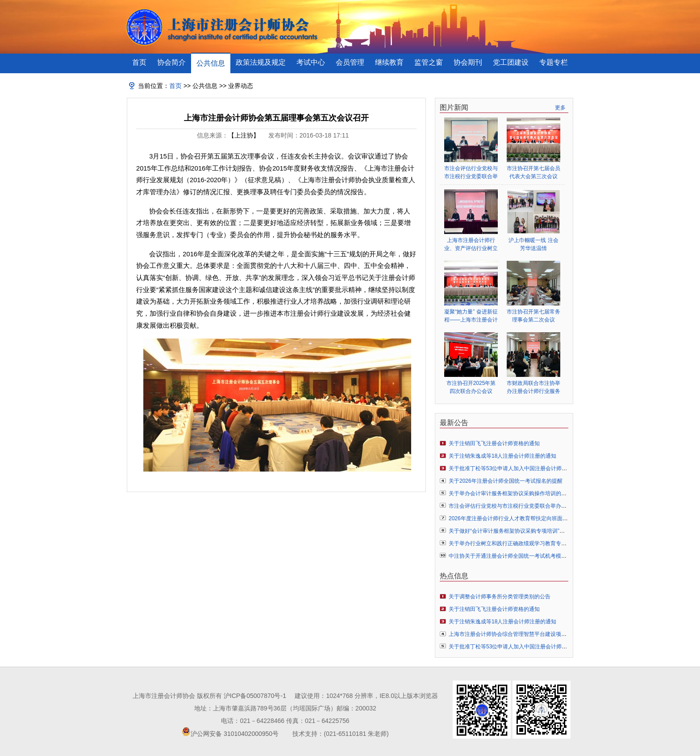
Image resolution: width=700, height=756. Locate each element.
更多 (560, 108)
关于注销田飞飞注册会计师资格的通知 (494, 443)
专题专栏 (554, 62)
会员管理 (350, 62)
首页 (139, 62)
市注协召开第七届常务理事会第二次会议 (533, 316)
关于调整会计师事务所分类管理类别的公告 (500, 597)
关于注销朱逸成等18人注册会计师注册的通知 (502, 456)
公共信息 (211, 63)
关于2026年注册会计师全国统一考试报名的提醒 (506, 481)
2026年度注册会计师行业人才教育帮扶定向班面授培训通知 (519, 518)
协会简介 (171, 62)
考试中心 (311, 62)
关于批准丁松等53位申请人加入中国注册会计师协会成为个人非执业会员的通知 (543, 468)
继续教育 (389, 62)
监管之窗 (429, 62)
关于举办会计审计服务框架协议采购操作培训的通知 (510, 493)
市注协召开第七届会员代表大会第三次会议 (533, 172)
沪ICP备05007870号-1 (255, 696)
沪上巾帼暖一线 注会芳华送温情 (533, 244)
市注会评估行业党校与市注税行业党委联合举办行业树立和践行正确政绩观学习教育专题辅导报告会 (471, 173)
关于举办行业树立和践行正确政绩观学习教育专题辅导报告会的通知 (529, 543)
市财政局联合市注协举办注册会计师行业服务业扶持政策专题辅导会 (533, 387)
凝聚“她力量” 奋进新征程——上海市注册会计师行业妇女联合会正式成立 (471, 316)
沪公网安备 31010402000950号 (235, 734)
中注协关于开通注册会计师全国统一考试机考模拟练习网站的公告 (526, 556)
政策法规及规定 (261, 62)
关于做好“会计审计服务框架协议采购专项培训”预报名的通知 (520, 531)
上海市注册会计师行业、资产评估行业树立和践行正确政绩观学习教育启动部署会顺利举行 (471, 244)
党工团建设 (511, 62)
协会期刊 (468, 62)
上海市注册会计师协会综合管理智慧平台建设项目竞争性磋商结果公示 (532, 634)
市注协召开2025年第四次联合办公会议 (471, 387)
